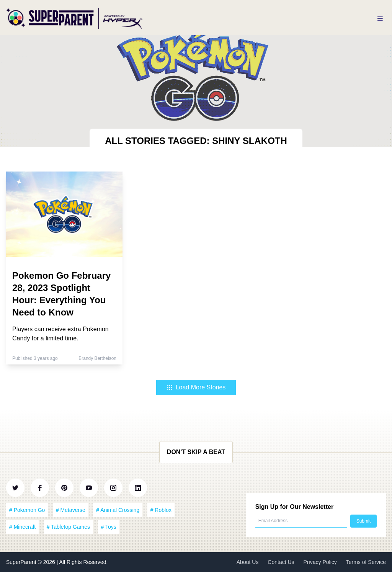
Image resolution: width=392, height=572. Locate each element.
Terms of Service (366, 562)
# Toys (109, 527)
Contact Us (281, 562)
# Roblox (161, 510)
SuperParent (22, 562)
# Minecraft (22, 527)
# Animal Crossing (118, 510)
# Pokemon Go (27, 510)
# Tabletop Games (68, 527)
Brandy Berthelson (97, 358)
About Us (248, 562)
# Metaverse (71, 510)
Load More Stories (196, 387)
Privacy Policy (320, 562)
